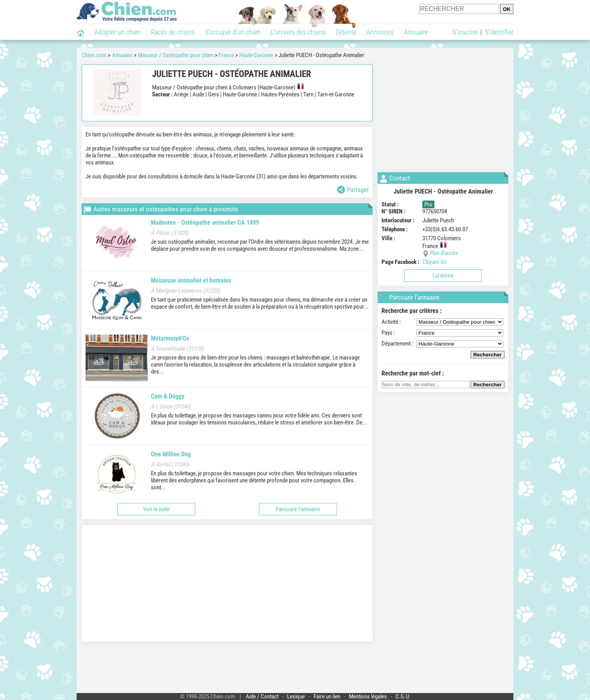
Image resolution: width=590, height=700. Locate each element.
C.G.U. (403, 697)
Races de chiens (173, 32)
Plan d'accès (444, 253)
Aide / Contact (262, 697)
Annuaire (416, 32)
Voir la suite (156, 509)
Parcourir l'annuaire (298, 509)
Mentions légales (368, 697)
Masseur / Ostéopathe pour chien (176, 55)
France (226, 55)
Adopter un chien (118, 32)
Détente (346, 32)
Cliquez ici (434, 262)
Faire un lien (327, 697)
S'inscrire (465, 32)
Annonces (380, 32)
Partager (353, 190)
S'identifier (499, 32)
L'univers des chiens (298, 32)
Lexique (296, 697)
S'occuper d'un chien (233, 32)
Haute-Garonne (256, 55)
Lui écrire (443, 276)
